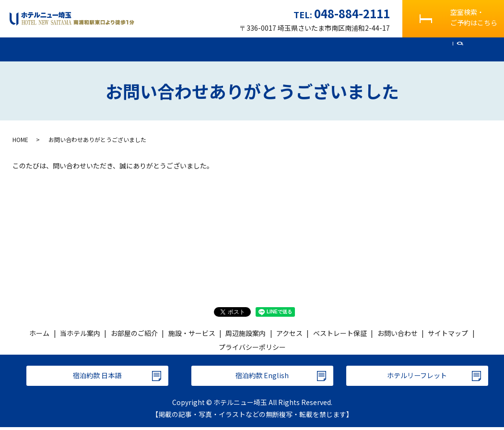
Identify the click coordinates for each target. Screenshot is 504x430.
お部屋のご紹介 (154, 49)
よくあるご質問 (369, 49)
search (460, 50)
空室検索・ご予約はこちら (474, 17)
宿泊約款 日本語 (97, 377)
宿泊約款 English (262, 377)
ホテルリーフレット (417, 377)
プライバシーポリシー (252, 347)
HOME (20, 139)
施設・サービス (215, 49)
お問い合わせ (426, 49)
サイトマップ (448, 334)
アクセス (319, 49)
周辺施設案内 (272, 49)
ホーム (54, 49)
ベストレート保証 (340, 334)
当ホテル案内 (97, 49)
